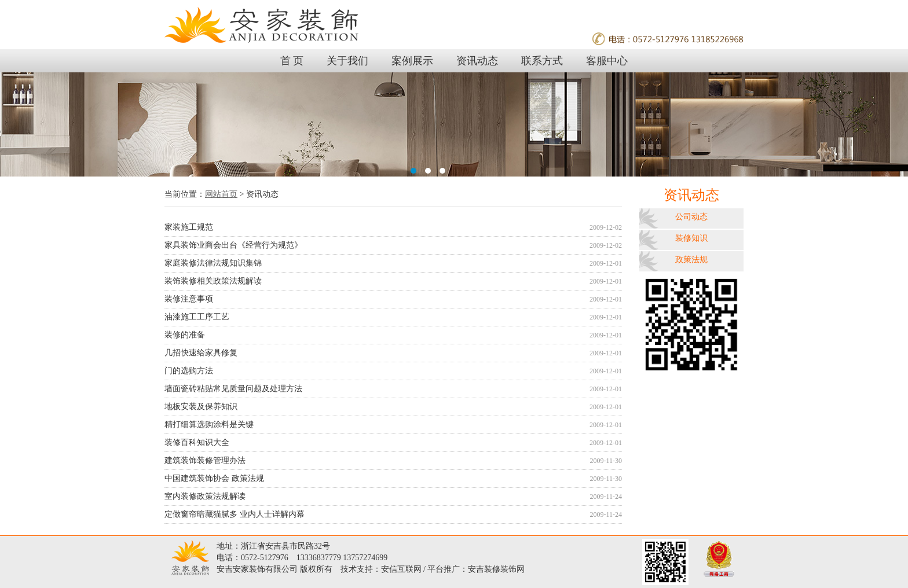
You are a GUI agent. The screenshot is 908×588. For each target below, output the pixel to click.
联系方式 (542, 61)
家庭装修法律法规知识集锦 (393, 263)
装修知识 (691, 238)
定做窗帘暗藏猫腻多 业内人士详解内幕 (393, 514)
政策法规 (691, 260)
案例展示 (412, 61)
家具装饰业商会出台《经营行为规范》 (393, 245)
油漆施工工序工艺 (393, 317)
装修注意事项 (393, 299)
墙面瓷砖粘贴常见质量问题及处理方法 (393, 389)
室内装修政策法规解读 (393, 497)
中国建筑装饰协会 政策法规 (393, 479)
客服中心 (607, 61)
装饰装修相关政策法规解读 (393, 281)
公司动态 (691, 217)
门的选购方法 (393, 371)
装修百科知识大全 (393, 443)
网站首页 (221, 194)
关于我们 (347, 61)
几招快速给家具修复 (393, 353)
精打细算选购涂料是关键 (393, 425)
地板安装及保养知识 (393, 407)
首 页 (292, 61)
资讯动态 (477, 61)
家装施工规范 (393, 227)
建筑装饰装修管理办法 (393, 461)
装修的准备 (393, 335)
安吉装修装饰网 (496, 569)
